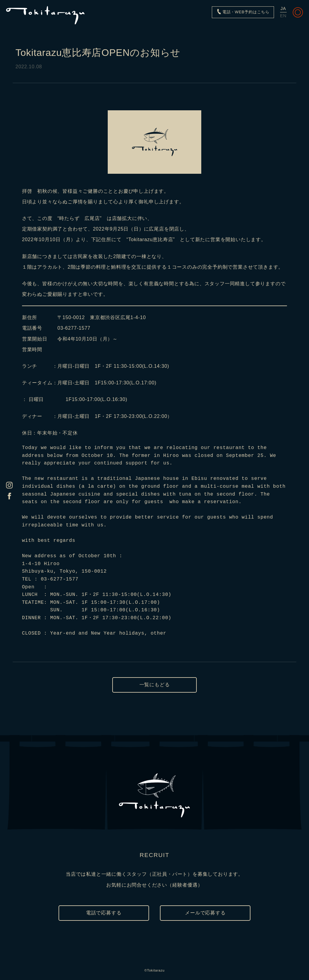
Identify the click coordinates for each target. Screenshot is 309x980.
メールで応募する (205, 913)
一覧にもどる (155, 685)
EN (283, 16)
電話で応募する (104, 913)
